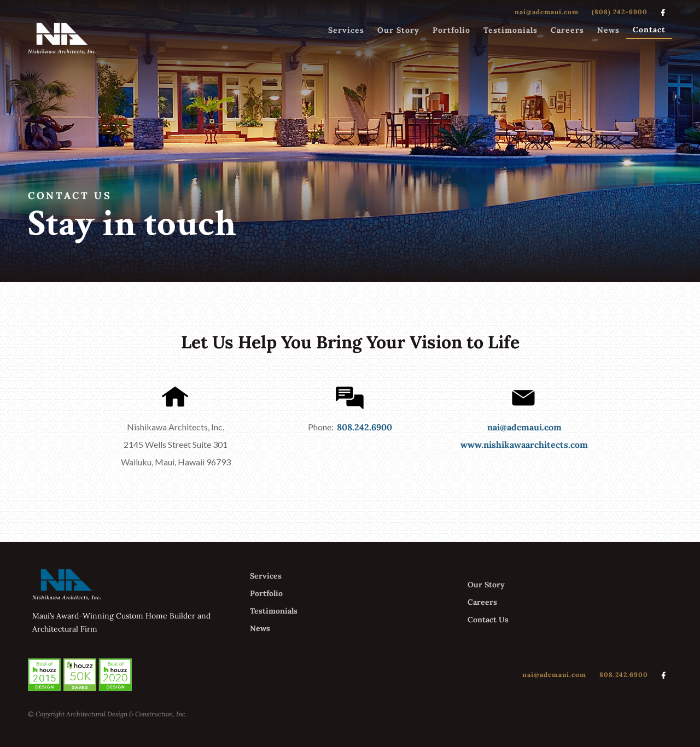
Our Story (398, 30)
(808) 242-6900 (620, 12)
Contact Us (488, 620)
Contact (649, 30)
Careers (567, 30)
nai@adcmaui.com (547, 12)
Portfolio (451, 30)
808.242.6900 (364, 427)
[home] (62, 38)
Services (346, 30)
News (608, 30)
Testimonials (511, 30)
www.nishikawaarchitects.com (524, 445)
